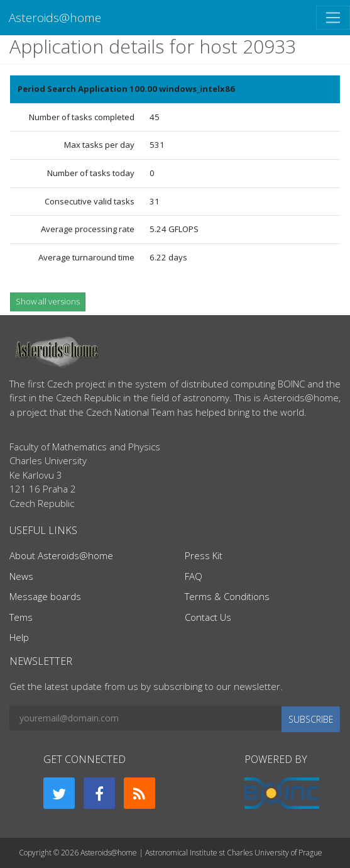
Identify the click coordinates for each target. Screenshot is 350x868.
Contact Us (208, 617)
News (21, 576)
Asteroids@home (55, 17)
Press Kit (204, 555)
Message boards (45, 596)
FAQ (194, 576)
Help (19, 637)
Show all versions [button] (48, 301)
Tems (21, 617)
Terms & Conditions (227, 596)
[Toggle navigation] (333, 18)
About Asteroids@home (61, 555)
